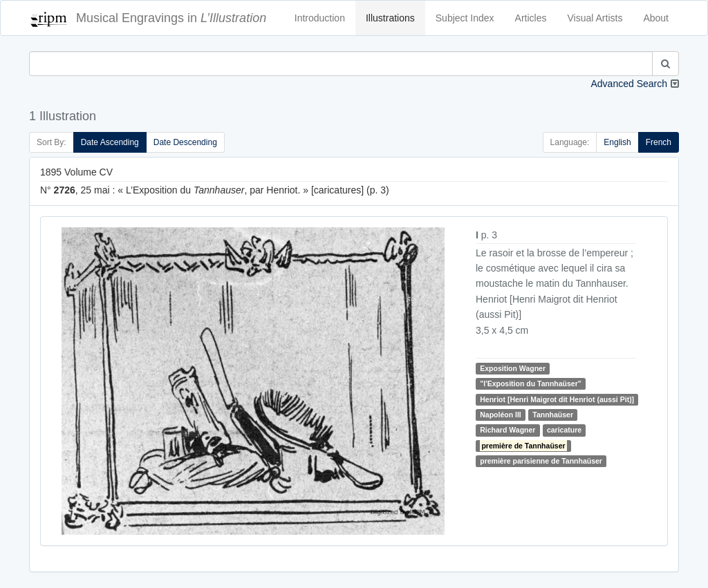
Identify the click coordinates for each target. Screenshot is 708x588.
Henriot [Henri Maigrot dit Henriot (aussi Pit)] (557, 399)
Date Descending (185, 142)
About (656, 18)
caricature (564, 430)
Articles (531, 18)
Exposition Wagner (513, 368)
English (617, 142)
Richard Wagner (507, 430)
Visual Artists (595, 18)
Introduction (320, 18)
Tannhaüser (553, 415)
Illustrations (390, 18)
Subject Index (465, 18)
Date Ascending (110, 142)
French (659, 142)
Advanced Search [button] (629, 84)
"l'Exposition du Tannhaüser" (530, 383)
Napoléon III (501, 415)
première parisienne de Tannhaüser (541, 461)
